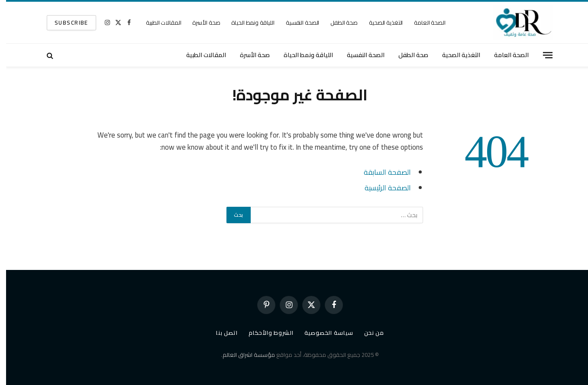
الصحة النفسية (296, 22)
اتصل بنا (221, 333)
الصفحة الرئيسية (382, 188)
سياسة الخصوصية (323, 333)
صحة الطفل (338, 22)
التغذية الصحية (380, 22)
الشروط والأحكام (265, 333)
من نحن (368, 333)
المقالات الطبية (157, 22)
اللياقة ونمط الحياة (247, 22)
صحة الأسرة (200, 22)
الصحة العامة (423, 22)
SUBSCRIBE (65, 22)
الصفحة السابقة (381, 172)
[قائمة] (542, 55)
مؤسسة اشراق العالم (243, 355)
